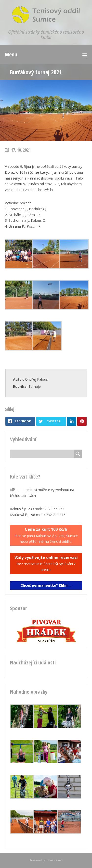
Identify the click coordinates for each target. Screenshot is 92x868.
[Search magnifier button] (78, 454)
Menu (11, 54)
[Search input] (43, 454)
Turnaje (35, 386)
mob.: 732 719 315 (51, 515)
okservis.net (54, 860)
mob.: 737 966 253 (50, 509)
